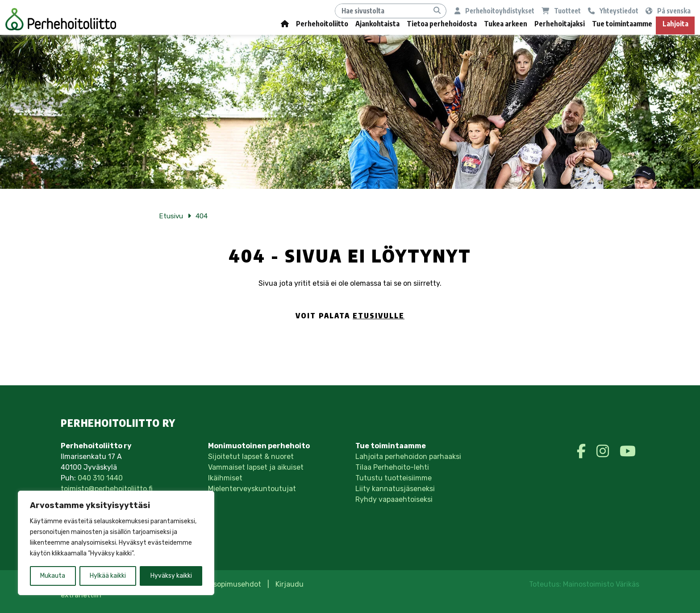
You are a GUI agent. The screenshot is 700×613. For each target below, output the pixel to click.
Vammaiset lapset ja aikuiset (256, 467)
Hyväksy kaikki (171, 576)
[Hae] (382, 11)
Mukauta (53, 576)
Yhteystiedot (613, 10)
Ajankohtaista (377, 24)
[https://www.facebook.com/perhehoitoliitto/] (583, 451)
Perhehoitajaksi (560, 24)
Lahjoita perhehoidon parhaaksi (408, 457)
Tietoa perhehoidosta (442, 24)
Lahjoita (675, 24)
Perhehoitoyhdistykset (494, 10)
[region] (116, 543)
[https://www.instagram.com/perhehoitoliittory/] (604, 451)
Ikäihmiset (225, 478)
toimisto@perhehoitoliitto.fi (107, 489)
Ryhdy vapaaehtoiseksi (394, 499)
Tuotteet (561, 10)
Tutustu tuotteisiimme (394, 478)
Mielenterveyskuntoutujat (252, 489)
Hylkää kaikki (108, 576)
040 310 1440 (100, 478)
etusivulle (379, 316)
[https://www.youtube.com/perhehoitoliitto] (628, 451)
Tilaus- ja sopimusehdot (221, 584)
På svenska (668, 10)
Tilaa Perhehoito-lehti (392, 467)
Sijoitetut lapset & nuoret (251, 457)
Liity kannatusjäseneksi (395, 489)
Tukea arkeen (506, 24)
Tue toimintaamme (622, 24)
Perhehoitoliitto (322, 24)
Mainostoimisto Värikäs (601, 584)
